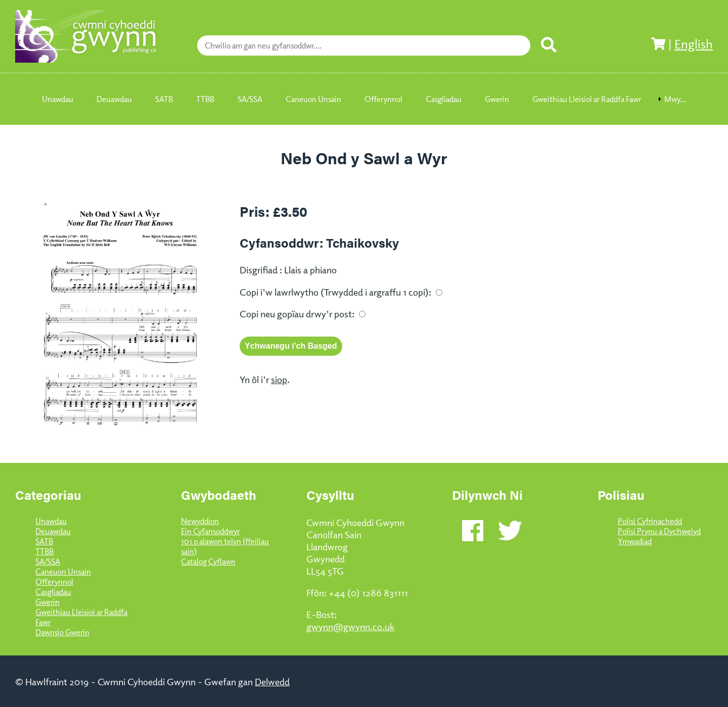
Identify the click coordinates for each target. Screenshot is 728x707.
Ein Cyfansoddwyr (210, 531)
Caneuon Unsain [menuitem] (313, 99)
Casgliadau (53, 592)
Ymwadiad (635, 541)
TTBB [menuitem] (205, 99)
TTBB (44, 551)
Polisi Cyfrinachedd (650, 521)
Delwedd (272, 681)
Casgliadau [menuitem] (444, 99)
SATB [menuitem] (164, 99)
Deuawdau (53, 531)
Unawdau (51, 521)
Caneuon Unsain (63, 572)
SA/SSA (48, 561)
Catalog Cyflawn (208, 561)
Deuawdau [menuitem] (114, 99)
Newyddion (200, 521)
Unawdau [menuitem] (58, 99)
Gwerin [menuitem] (497, 99)
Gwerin (48, 602)
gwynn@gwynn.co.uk (350, 626)
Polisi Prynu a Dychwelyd (659, 531)
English (694, 43)
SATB (44, 541)
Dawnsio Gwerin (62, 632)
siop (279, 379)
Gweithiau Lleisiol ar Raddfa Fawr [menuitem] (587, 99)
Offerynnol (54, 582)
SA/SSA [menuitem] (250, 99)
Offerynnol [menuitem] (383, 99)
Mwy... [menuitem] (675, 99)
